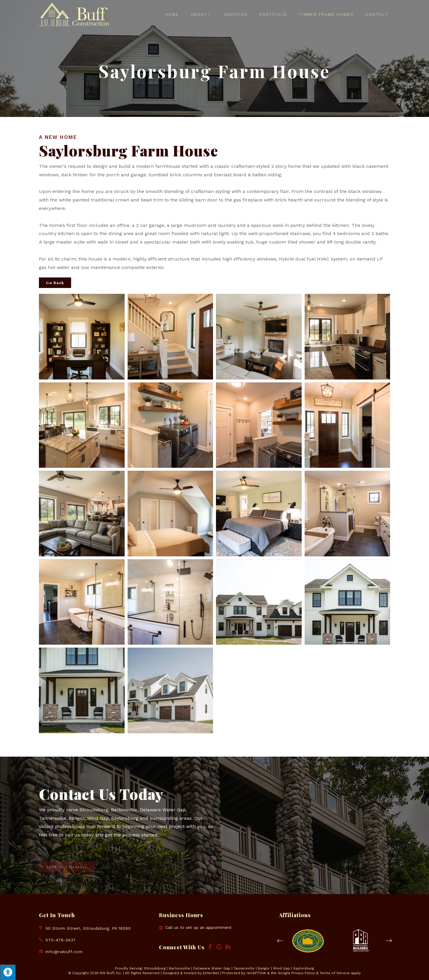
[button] (280, 941)
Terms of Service (335, 973)
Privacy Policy (303, 973)
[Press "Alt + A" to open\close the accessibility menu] (8, 972)
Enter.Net (211, 973)
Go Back (55, 283)
